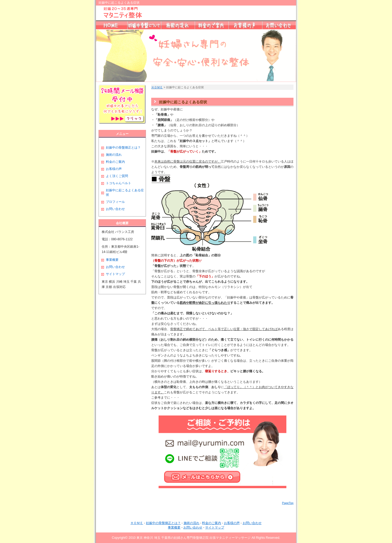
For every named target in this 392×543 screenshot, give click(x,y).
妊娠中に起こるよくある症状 (125, 192)
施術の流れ (114, 155)
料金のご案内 (115, 162)
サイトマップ (115, 274)
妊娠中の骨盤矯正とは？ (123, 148)
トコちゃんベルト (119, 183)
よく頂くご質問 (117, 176)
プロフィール (115, 202)
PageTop (288, 503)
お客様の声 (114, 169)
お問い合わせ (115, 209)
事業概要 (112, 260)
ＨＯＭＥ (157, 87)
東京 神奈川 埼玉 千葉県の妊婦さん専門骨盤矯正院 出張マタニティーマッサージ (193, 538)
